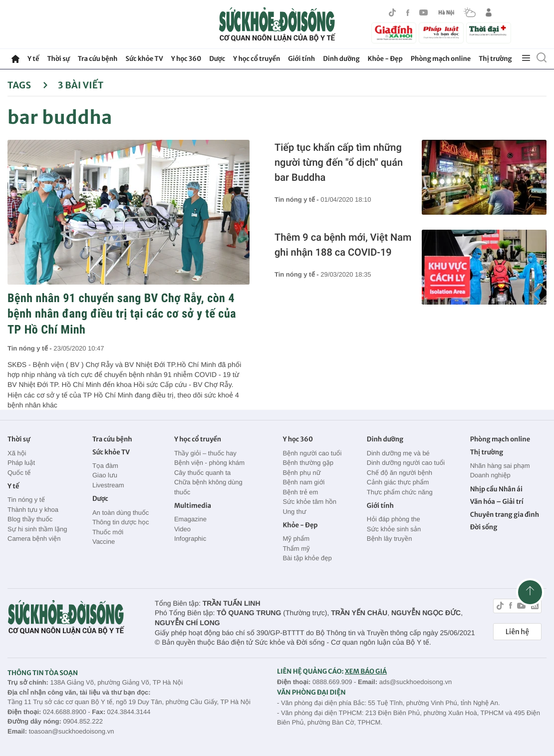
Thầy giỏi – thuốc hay (205, 453)
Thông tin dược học (121, 522)
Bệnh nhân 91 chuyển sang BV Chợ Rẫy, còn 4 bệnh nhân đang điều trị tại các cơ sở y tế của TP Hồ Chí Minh (122, 314)
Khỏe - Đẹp (385, 59)
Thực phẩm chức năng (400, 492)
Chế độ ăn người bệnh (400, 473)
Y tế (33, 59)
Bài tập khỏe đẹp (307, 558)
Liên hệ (517, 632)
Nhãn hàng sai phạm (500, 466)
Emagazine (190, 519)
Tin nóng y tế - (30, 348)
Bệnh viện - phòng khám (209, 463)
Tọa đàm (105, 466)
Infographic (190, 539)
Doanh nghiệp (490, 475)
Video (182, 529)
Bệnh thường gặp (308, 463)
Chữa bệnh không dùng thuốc (208, 487)
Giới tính (301, 59)
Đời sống (484, 527)
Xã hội (17, 453)
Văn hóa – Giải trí (497, 502)
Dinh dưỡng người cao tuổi (406, 463)
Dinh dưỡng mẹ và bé (398, 453)
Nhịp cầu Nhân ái (496, 489)
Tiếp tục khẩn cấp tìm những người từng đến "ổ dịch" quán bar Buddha (339, 162)
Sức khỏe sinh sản (394, 529)
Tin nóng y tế (26, 500)
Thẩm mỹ (296, 549)
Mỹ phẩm (296, 539)
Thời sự (58, 59)
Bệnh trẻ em (300, 492)
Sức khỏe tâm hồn (309, 502)
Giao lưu (105, 475)
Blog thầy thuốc (30, 519)
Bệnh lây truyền (390, 539)
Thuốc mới (108, 532)
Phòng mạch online (441, 59)
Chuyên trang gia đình (505, 515)
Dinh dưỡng (341, 59)
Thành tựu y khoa (33, 510)
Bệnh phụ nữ (301, 473)
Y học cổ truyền (257, 59)
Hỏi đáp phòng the (394, 519)
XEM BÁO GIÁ (366, 671)
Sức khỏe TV (144, 59)
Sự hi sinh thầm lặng (37, 529)
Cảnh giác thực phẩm (398, 482)
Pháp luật (21, 463)
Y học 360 (186, 59)
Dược (217, 59)
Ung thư (294, 512)
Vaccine (104, 542)
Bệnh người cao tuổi (312, 453)
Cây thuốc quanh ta (202, 473)
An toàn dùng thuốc (121, 513)
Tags (28, 85)
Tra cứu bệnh (98, 59)
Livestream (108, 485)
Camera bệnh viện (34, 539)
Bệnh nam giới (303, 482)
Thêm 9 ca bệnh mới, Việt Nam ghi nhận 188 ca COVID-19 (343, 245)
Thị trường (495, 59)
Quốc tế (19, 473)
